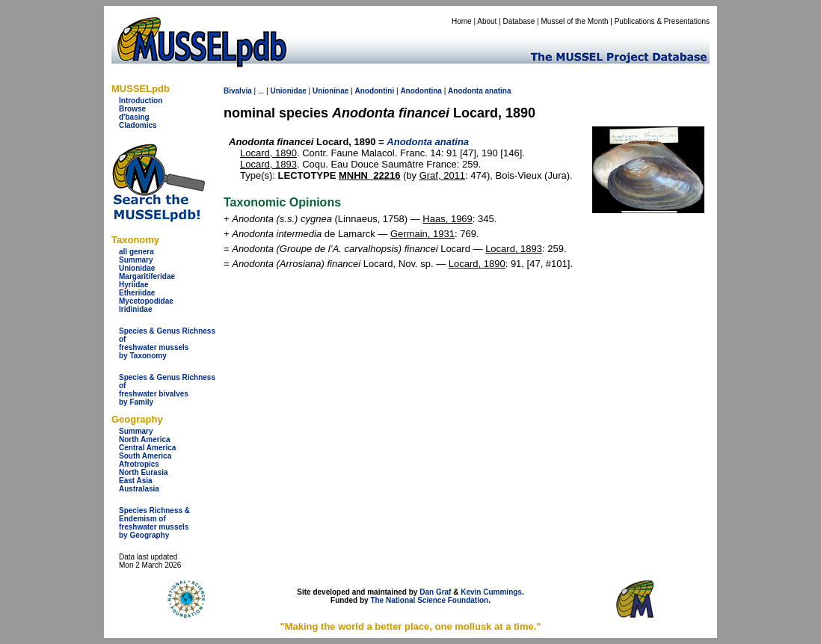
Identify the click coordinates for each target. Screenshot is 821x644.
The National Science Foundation (429, 600)
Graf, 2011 (442, 175)
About (487, 21)
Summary (136, 260)
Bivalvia (238, 91)
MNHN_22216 (369, 175)
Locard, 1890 (268, 153)
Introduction (141, 101)
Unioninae (330, 91)
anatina (498, 91)
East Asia (136, 481)
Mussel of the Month (575, 21)
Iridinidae (135, 309)
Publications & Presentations (662, 21)
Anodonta (465, 91)
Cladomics (138, 125)
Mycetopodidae (146, 301)
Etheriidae (137, 293)
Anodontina (421, 91)
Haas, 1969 (448, 219)
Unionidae (137, 268)
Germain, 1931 (422, 234)
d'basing (134, 117)
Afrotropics (139, 464)
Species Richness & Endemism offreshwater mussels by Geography (154, 523)
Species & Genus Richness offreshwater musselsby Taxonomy (167, 343)
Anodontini (374, 91)
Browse (132, 109)
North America (145, 439)
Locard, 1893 (268, 164)
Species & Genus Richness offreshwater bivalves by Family (167, 390)
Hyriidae (133, 285)
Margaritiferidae (147, 276)
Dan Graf (435, 592)
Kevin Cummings (491, 592)
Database (519, 21)
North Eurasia (144, 472)
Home (462, 21)
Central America (147, 448)
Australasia (139, 489)
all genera (136, 252)
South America (145, 456)
